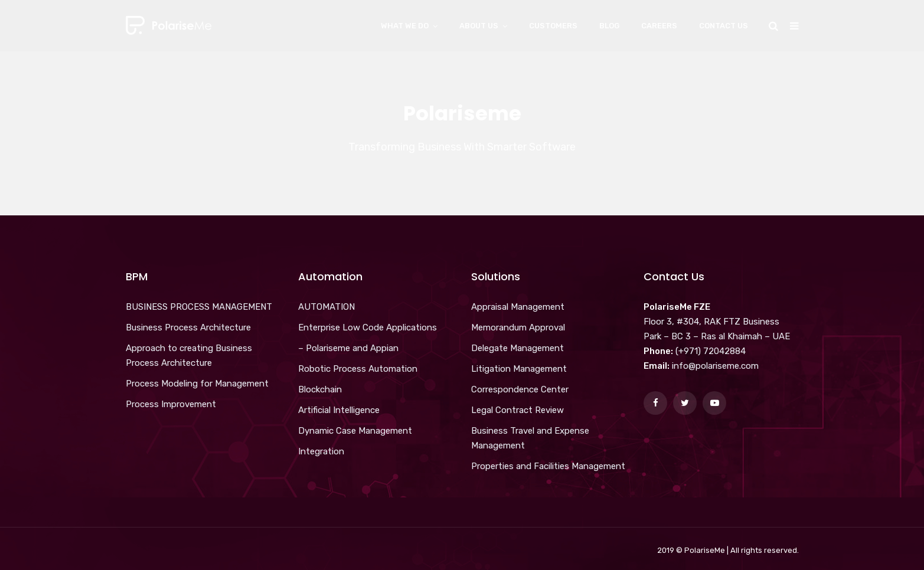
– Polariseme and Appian (348, 348)
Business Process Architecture (188, 327)
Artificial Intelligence (339, 410)
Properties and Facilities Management (548, 466)
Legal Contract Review (517, 410)
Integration (321, 451)
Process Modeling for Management (197, 384)
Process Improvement (171, 404)
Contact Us (724, 26)
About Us (479, 26)
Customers (553, 26)
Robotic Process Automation (358, 369)
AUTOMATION (326, 307)
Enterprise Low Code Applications (368, 327)
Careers (659, 26)
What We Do (405, 26)
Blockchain (320, 389)
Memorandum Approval (518, 327)
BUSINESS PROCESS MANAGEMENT (199, 307)
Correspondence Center (520, 389)
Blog (609, 26)
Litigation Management (519, 369)
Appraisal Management (518, 307)
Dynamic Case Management (355, 431)
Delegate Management (517, 348)
